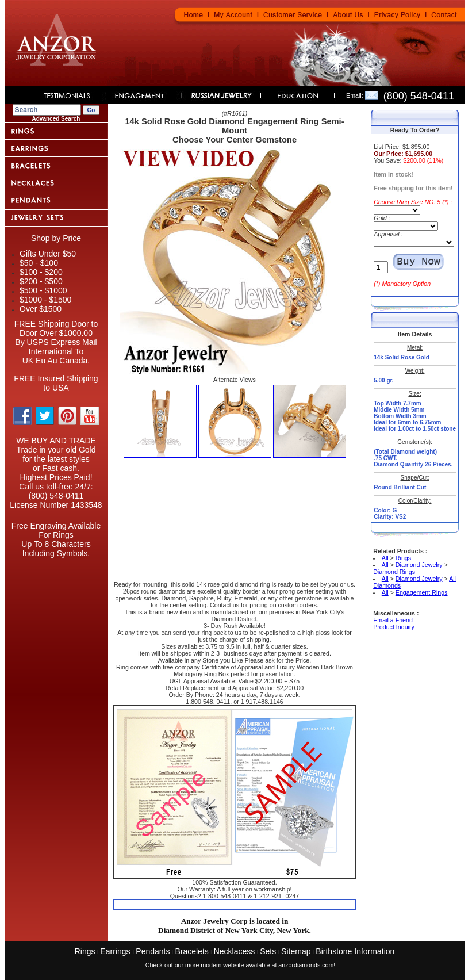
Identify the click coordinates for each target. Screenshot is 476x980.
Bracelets (191, 951)
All (385, 558)
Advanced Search (56, 119)
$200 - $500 (41, 281)
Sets (268, 951)
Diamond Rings (394, 572)
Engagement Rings (422, 592)
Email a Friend (393, 620)
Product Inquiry (394, 627)
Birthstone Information (355, 951)
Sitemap (296, 951)
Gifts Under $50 (48, 254)
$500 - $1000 (43, 290)
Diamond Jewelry (419, 565)
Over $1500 (41, 309)
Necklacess (235, 951)
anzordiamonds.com (306, 965)
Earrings (116, 951)
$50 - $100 (39, 263)
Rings (403, 558)
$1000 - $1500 (45, 300)
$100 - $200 (41, 272)
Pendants (153, 951)
